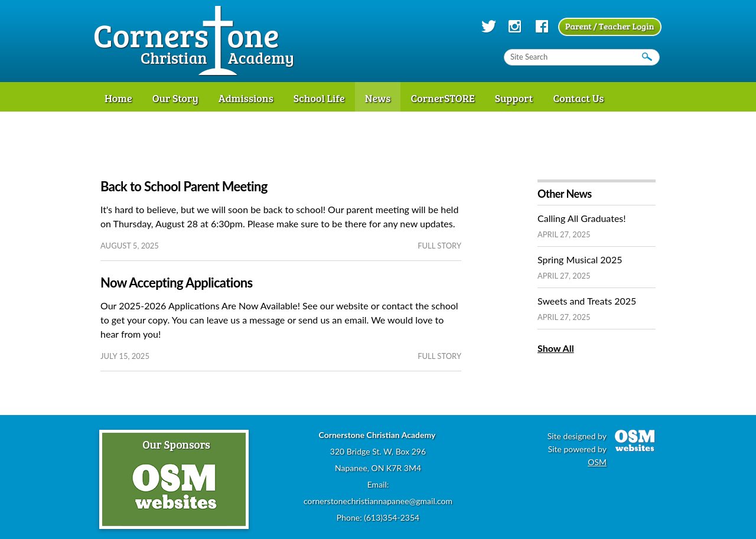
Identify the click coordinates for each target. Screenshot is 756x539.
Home (118, 98)
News (378, 98)
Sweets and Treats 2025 (587, 301)
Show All (556, 348)
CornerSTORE (442, 98)
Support (514, 98)
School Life (319, 98)
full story (439, 246)
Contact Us (578, 98)
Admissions (246, 98)
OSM (597, 462)
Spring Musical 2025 (580, 259)
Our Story (175, 98)
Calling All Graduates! (582, 218)
